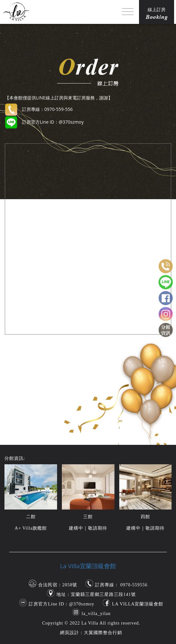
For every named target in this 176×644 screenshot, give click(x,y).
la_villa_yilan (96, 614)
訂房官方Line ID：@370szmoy (61, 604)
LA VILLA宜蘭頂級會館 (138, 604)
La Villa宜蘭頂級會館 (88, 566)
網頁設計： (72, 633)
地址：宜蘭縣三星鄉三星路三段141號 (96, 594)
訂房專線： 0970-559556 (121, 585)
